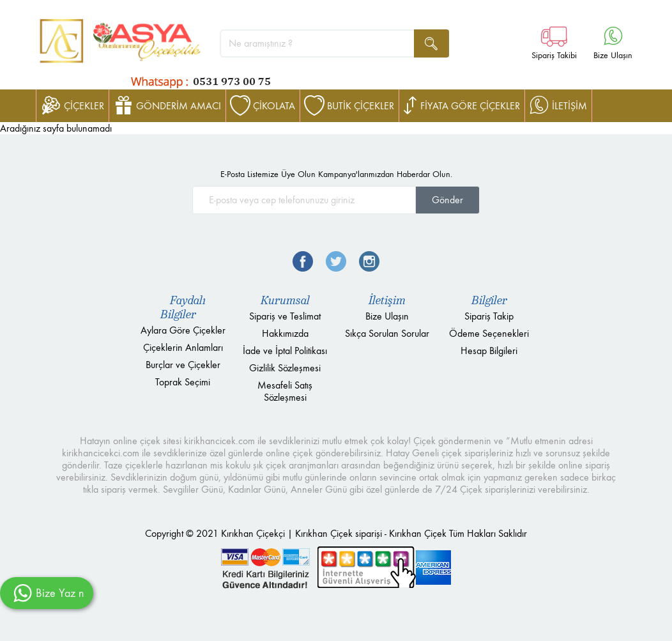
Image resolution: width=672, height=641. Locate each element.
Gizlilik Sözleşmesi (285, 368)
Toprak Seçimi (183, 382)
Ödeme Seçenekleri (489, 333)
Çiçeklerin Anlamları (183, 347)
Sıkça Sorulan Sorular (387, 333)
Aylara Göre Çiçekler (183, 330)
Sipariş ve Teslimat (285, 316)
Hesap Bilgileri (489, 351)
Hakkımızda (285, 333)
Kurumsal (285, 300)
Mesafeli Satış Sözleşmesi (285, 391)
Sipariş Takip (489, 316)
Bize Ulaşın (387, 316)
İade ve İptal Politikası (285, 351)
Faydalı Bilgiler (183, 307)
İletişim (387, 300)
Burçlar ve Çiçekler (183, 365)
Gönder (447, 200)
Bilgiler (489, 300)
